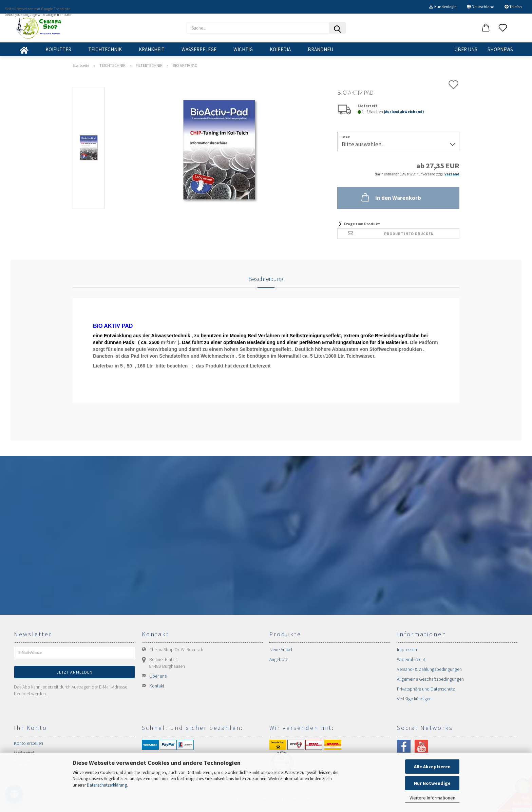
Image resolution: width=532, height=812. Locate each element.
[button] (486, 28)
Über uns (466, 49)
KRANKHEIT (152, 49)
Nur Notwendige (432, 783)
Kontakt (157, 686)
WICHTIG (243, 49)
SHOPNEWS (500, 49)
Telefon (513, 7)
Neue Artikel (281, 649)
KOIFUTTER (58, 49)
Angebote (279, 659)
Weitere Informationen (432, 798)
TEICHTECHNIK (105, 49)
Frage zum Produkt (362, 224)
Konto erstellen (28, 743)
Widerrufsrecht (411, 659)
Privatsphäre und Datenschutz (426, 689)
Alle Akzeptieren (432, 767)
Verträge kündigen (414, 699)
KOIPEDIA (280, 49)
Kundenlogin (443, 7)
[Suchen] (337, 28)
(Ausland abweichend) (404, 112)
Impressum (408, 649)
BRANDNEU (320, 49)
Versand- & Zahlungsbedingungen (429, 669)
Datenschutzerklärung (107, 785)
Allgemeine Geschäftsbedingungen (430, 679)
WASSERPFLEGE (199, 49)
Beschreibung (266, 279)
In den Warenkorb (391, 197)
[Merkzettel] (503, 28)
